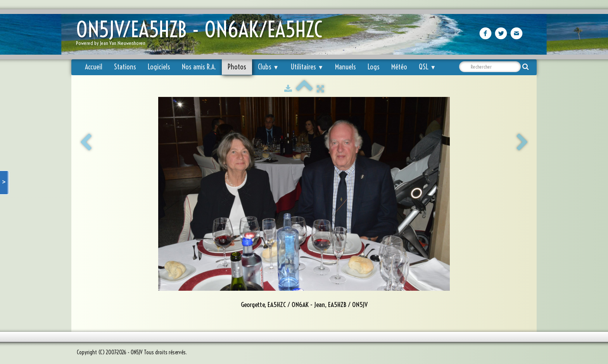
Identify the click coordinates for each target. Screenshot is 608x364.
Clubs (268, 67)
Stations (125, 67)
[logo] (202, 35)
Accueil (94, 67)
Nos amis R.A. (199, 67)
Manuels (345, 67)
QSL (427, 67)
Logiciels (159, 67)
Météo (399, 67)
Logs (374, 67)
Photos (237, 67)
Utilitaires (307, 67)
